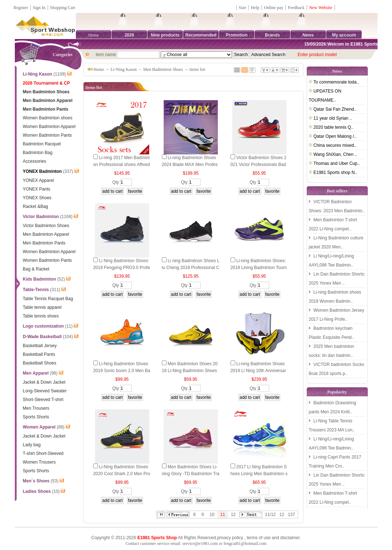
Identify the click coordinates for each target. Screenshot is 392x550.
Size (243, 8)
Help (255, 8)
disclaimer (290, 538)
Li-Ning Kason (124, 69)
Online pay (274, 8)
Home (93, 35)
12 (233, 515)
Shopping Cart (63, 8)
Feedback (297, 8)
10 (212, 515)
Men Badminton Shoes (163, 69)
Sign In (39, 8)
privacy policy (230, 538)
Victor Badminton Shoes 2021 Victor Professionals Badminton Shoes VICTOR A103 (259, 165)
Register (21, 8)
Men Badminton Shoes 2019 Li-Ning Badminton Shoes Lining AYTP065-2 (190, 371)
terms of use (259, 538)
